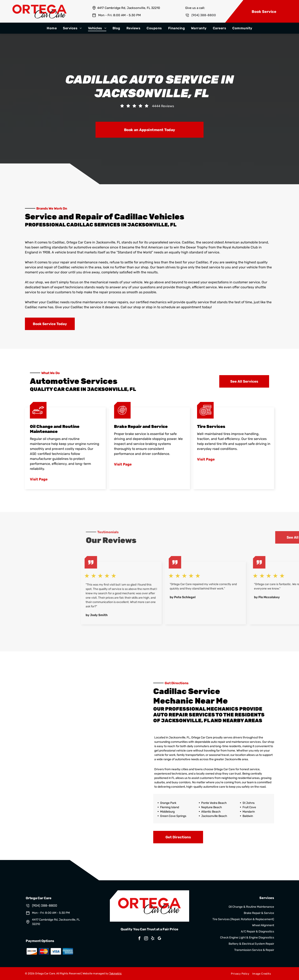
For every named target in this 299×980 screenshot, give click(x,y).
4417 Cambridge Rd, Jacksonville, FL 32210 (129, 8)
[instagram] (146, 939)
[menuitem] (52, 28)
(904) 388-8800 (204, 15)
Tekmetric (115, 973)
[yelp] (153, 939)
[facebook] (140, 939)
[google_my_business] (159, 939)
